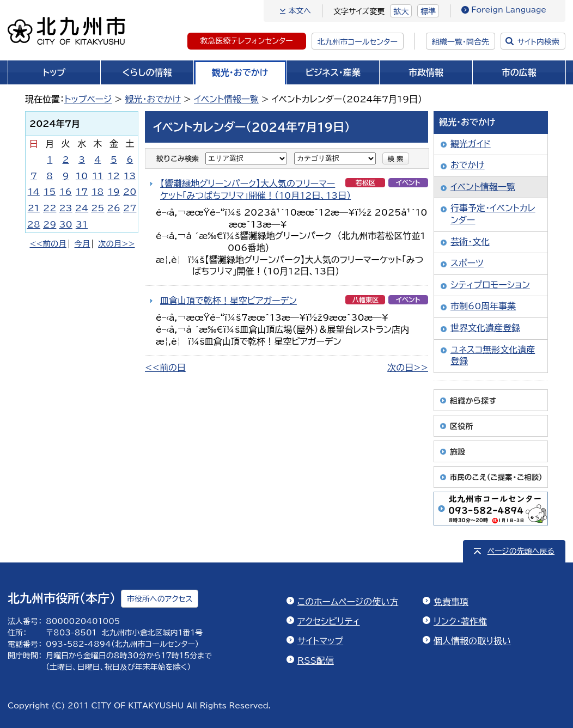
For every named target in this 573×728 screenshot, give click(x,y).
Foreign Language (509, 10)
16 (65, 192)
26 (114, 208)
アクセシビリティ (329, 621)
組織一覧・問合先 (461, 42)
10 (82, 176)
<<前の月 (48, 244)
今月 (83, 244)
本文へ (300, 11)
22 (50, 208)
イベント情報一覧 (226, 99)
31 (82, 224)
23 (65, 208)
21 (34, 208)
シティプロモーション (490, 285)
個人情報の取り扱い (472, 641)
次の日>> (408, 368)
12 (114, 176)
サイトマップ (320, 641)
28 (34, 224)
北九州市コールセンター (358, 42)
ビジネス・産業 (333, 72)
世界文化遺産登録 (485, 328)
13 (130, 176)
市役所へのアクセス (160, 599)
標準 (428, 11)
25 (97, 208)
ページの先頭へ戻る (521, 551)
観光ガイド (471, 144)
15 (50, 192)
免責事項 (451, 602)
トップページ (88, 99)
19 (114, 192)
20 (130, 192)
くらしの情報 (147, 72)
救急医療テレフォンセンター (247, 41)
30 (65, 224)
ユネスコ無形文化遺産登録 (493, 356)
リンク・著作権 (460, 621)
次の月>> (116, 244)
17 (82, 192)
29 (50, 224)
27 (130, 208)
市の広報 (519, 72)
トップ (54, 72)
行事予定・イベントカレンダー (493, 214)
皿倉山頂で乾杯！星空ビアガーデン (228, 301)
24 (82, 208)
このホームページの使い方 (348, 602)
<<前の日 (165, 368)
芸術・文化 (470, 242)
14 (34, 192)
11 (97, 176)
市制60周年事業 (483, 306)
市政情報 (426, 72)
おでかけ (468, 165)
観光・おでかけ (240, 72)
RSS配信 (316, 660)
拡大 (401, 11)
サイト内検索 (538, 42)
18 (97, 192)
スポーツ (467, 263)
